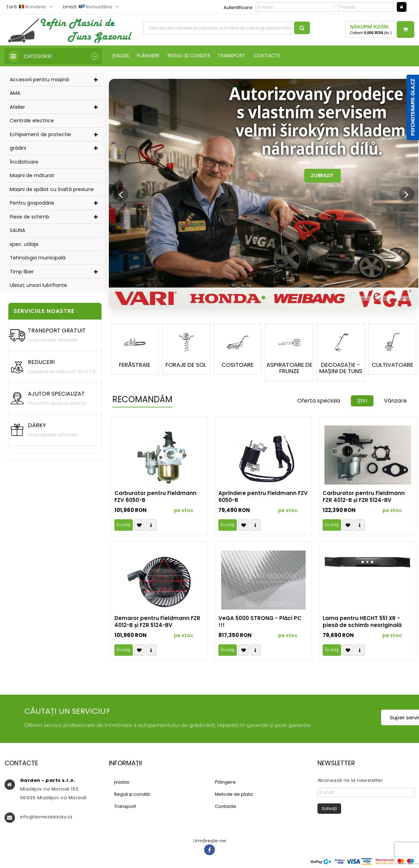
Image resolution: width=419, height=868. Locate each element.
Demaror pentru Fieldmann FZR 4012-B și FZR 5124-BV (157, 623)
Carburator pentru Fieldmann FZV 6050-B (155, 498)
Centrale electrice (32, 121)
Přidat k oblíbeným (139, 526)
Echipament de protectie (40, 135)
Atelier (17, 107)
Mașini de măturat (32, 176)
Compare (151, 526)
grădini (18, 148)
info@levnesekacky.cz (46, 818)
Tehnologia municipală (38, 258)
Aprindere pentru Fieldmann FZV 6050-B (263, 498)
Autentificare (238, 7)
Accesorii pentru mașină (39, 80)
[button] (118, 195)
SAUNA (17, 231)
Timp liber (22, 272)
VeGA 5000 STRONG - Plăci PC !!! (260, 623)
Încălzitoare (24, 162)
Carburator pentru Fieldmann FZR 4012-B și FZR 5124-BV (364, 498)
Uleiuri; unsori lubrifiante (38, 286)
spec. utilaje (24, 245)
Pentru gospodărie (32, 203)
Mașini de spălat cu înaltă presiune (52, 190)
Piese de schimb (30, 217)
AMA (15, 93)
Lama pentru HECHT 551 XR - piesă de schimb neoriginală (362, 623)
